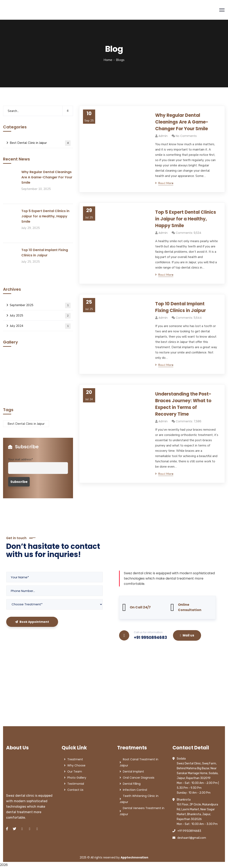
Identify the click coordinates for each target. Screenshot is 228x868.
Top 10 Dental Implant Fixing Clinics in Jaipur (181, 307)
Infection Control (135, 790)
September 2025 (40, 305)
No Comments (186, 136)
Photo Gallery (77, 778)
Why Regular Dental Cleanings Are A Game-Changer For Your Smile (182, 122)
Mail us (187, 635)
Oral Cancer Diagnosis (139, 778)
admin (163, 136)
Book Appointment (32, 622)
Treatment (75, 759)
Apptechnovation (134, 857)
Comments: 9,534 (189, 233)
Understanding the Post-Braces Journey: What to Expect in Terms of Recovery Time (183, 404)
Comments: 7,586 (189, 421)
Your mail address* (20, 459)
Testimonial (76, 784)
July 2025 (40, 316)
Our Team (75, 772)
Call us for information (148, 632)
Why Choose (76, 765)
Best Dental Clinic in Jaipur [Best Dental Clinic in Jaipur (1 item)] (26, 424)
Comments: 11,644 (189, 318)
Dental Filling (132, 784)
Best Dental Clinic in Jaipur (40, 143)
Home (108, 60)
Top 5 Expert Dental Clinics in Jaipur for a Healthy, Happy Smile (186, 219)
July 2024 (40, 326)
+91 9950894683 (150, 637)
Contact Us (75, 790)
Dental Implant (133, 772)
